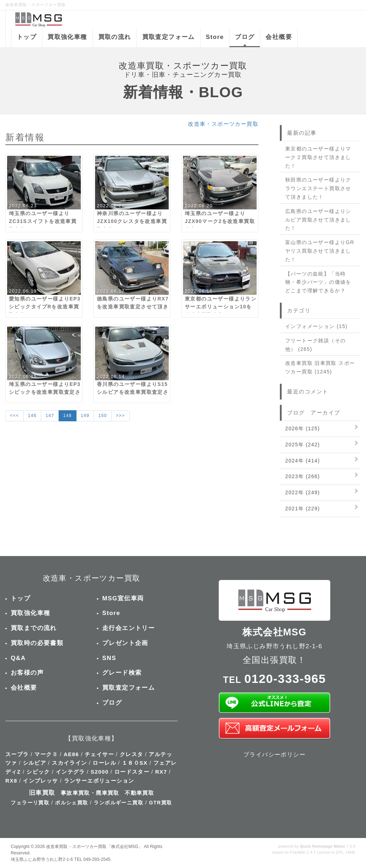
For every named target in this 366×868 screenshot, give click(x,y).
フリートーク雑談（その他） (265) (315, 345)
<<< (14, 416)
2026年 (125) (303, 428)
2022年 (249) (303, 492)
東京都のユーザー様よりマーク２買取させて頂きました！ (318, 157)
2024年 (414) (303, 461)
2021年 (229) (303, 509)
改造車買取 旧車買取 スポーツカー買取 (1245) (320, 367)
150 (103, 416)
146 (32, 416)
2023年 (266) (303, 476)
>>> (120, 416)
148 (68, 416)
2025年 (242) (303, 445)
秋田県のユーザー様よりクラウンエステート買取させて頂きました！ (318, 188)
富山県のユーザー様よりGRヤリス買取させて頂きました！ (320, 251)
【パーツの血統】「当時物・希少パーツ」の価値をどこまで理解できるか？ (318, 282)
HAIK (351, 852)
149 (85, 416)
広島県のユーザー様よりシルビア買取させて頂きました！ (318, 220)
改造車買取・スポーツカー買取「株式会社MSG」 (94, 847)
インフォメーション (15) (316, 326)
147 (50, 416)
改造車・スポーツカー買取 (223, 124)
